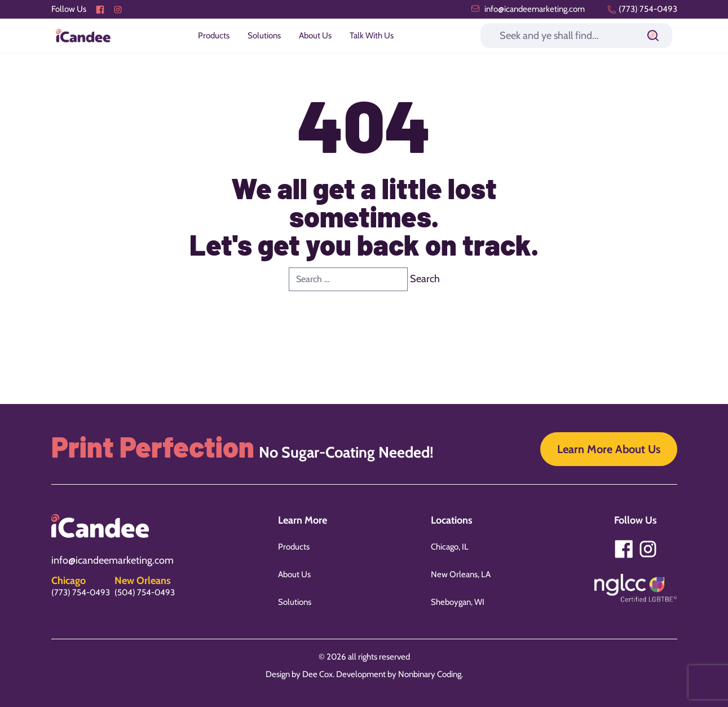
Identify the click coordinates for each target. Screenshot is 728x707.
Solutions (264, 36)
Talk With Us (372, 36)
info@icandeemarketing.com (528, 9)
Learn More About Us (609, 449)
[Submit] (653, 36)
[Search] (576, 36)
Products (214, 36)
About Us (315, 36)
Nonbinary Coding (430, 674)
